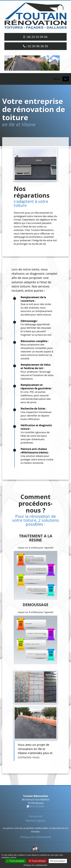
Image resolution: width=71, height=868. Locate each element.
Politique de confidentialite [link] (35, 865)
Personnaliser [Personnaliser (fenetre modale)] (58, 861)
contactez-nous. (29, 757)
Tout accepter (16, 861)
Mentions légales (36, 821)
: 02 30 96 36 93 (36, 46)
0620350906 (37, 806)
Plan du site (35, 816)
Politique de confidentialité (36, 837)
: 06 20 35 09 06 (35, 37)
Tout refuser (37, 861)
